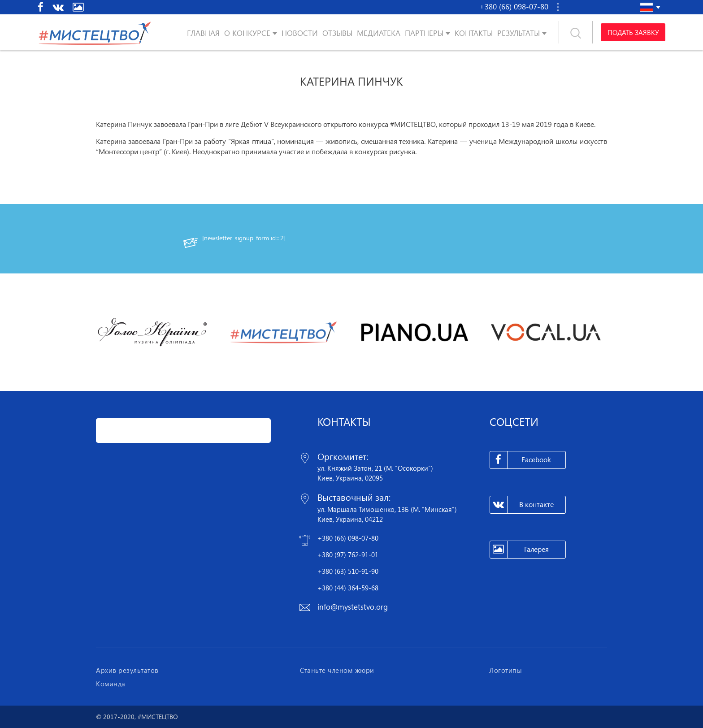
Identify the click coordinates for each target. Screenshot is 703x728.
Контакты (474, 33)
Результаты (519, 33)
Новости (300, 33)
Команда (111, 684)
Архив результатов (127, 670)
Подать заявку (633, 32)
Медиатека (379, 33)
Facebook (521, 460)
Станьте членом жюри (337, 670)
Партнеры (424, 33)
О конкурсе (247, 33)
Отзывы (337, 33)
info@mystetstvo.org (353, 607)
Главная (203, 33)
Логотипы (506, 670)
